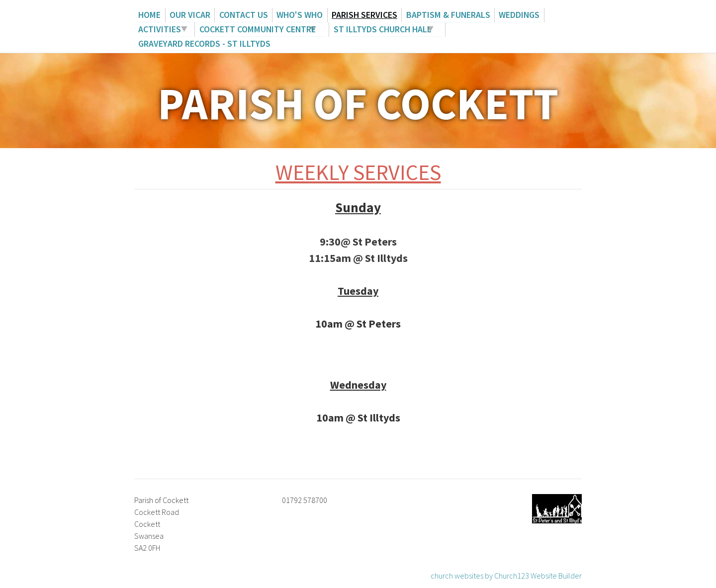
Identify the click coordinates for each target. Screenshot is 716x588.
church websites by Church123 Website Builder (506, 574)
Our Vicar (188, 15)
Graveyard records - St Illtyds (204, 42)
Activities (159, 29)
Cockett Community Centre (256, 29)
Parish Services (360, 15)
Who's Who (296, 15)
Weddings (513, 15)
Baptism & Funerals (443, 15)
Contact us (240, 15)
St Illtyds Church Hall (381, 29)
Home (149, 15)
